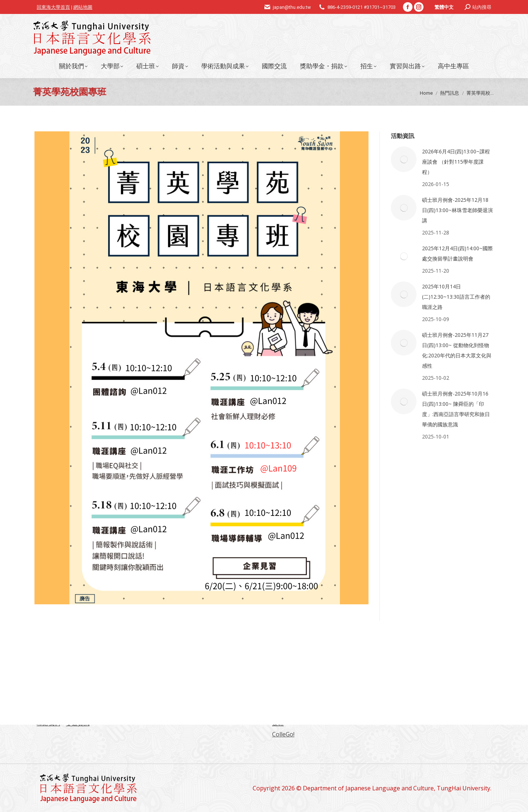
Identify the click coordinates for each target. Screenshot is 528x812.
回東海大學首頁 (53, 7)
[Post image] (404, 159)
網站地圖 (83, 7)
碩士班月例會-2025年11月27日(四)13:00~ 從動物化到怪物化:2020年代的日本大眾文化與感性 (457, 350)
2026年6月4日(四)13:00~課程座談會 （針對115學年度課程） (456, 162)
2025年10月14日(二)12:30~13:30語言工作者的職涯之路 (456, 297)
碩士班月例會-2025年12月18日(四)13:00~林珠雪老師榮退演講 (457, 210)
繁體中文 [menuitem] (444, 7)
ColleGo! (283, 734)
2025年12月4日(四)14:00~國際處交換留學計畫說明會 (457, 253)
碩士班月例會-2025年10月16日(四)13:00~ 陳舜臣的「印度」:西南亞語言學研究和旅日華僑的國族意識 (456, 409)
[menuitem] (444, 7)
